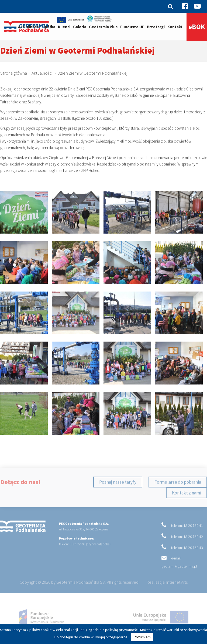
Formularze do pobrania (178, 492)
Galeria (80, 27)
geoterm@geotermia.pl (179, 576)
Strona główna (14, 76)
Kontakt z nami (187, 503)
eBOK (197, 27)
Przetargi (156, 27)
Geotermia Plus (103, 27)
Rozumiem (142, 637)
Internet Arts (177, 592)
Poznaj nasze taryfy (118, 492)
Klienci (64, 27)
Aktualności (29, 27)
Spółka (49, 27)
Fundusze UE (132, 27)
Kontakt (175, 27)
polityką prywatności (122, 630)
